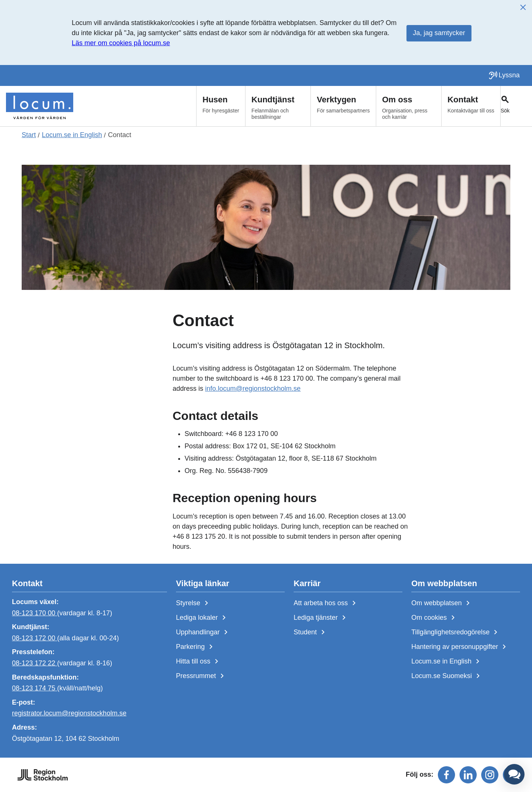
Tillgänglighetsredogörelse (456, 632)
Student (311, 632)
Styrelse (194, 603)
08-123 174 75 (35, 688)
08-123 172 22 (35, 663)
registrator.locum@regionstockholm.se (69, 713)
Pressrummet (201, 676)
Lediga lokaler (202, 618)
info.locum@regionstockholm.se (253, 389)
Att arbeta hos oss (326, 603)
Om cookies (434, 618)
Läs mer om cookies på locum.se (121, 43)
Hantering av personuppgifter (460, 647)
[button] (514, 774)
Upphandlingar (203, 632)
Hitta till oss (199, 662)
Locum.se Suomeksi (447, 676)
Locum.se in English (447, 662)
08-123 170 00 (35, 613)
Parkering (196, 647)
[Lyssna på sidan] (504, 75)
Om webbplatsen (442, 603)
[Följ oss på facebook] (446, 775)
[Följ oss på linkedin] (468, 775)
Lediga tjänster (321, 618)
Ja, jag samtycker (439, 33)
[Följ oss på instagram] (490, 775)
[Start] (40, 106)
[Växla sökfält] (516, 106)
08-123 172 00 (35, 638)
